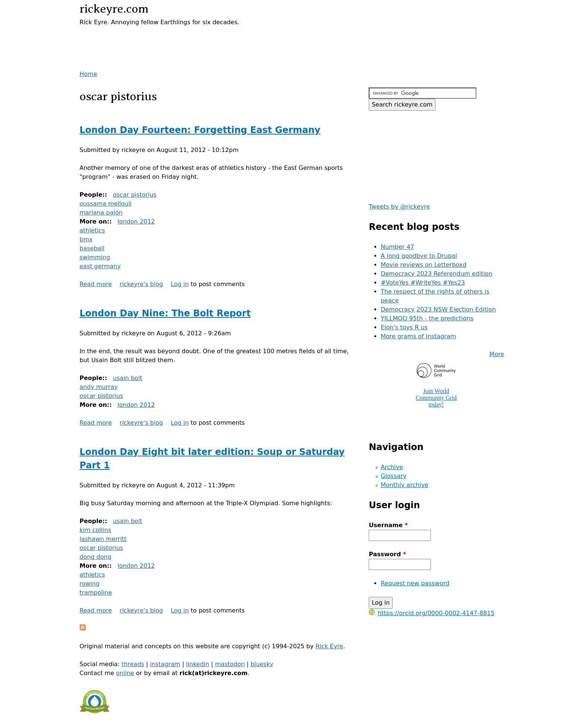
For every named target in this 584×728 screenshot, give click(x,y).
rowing (90, 584)
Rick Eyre (329, 646)
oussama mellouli (106, 204)
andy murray (99, 387)
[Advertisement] (167, 38)
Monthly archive (404, 485)
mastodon (230, 664)
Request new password (415, 583)
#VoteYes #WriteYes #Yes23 (423, 283)
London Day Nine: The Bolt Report (165, 313)
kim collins (96, 530)
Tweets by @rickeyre (399, 207)
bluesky (262, 664)
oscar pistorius (135, 195)
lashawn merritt (103, 539)
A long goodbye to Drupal (419, 256)
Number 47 (397, 247)
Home (88, 74)
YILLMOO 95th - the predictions (427, 318)
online (125, 673)
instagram (165, 664)
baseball (92, 248)
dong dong (96, 557)
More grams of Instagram (418, 336)
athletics (92, 230)
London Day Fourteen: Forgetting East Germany (200, 130)
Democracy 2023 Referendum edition (437, 274)
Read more (96, 284)
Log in (180, 284)
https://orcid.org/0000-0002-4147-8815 (432, 613)
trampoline (96, 593)
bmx (86, 239)
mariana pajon (101, 213)
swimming (95, 257)
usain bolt (128, 378)
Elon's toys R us (404, 327)
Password (387, 554)
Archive (392, 467)
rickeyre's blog (141, 284)
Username (388, 525)
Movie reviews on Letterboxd (423, 265)
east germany (100, 266)
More (497, 354)
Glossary (393, 476)
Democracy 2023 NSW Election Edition (438, 309)
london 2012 (136, 221)
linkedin (197, 664)
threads (133, 664)
